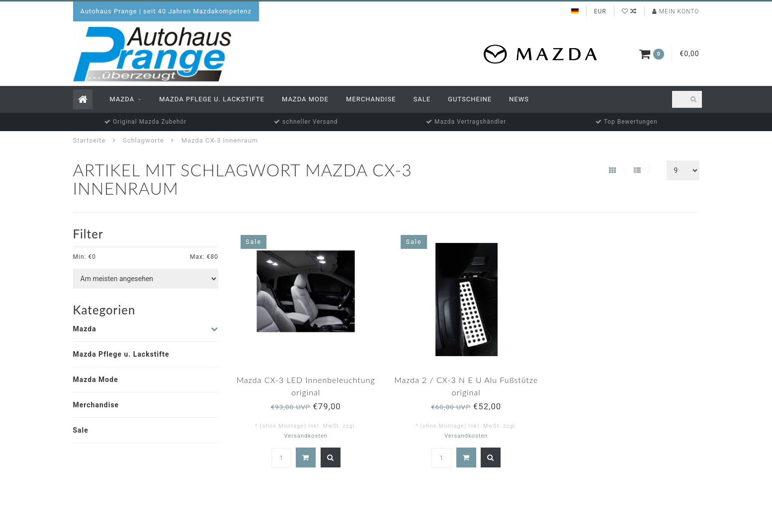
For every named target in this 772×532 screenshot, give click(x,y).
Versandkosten (306, 436)
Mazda (122, 99)
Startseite (89, 140)
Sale (422, 99)
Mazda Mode (305, 99)
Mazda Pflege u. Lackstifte (212, 99)
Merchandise (371, 99)
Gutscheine (470, 99)
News (519, 99)
